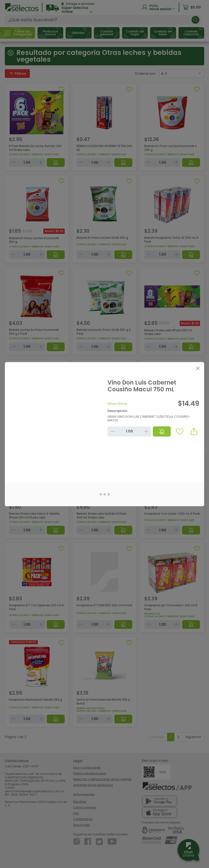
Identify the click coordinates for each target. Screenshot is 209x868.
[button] (194, 431)
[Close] (198, 368)
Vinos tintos (117, 404)
